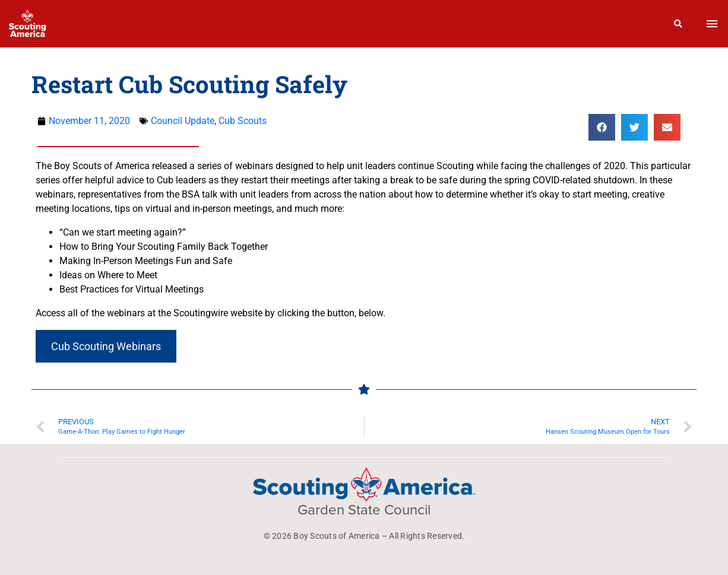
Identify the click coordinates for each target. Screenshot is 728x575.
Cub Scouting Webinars (106, 346)
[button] (602, 127)
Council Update (183, 121)
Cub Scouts (243, 121)
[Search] (678, 24)
